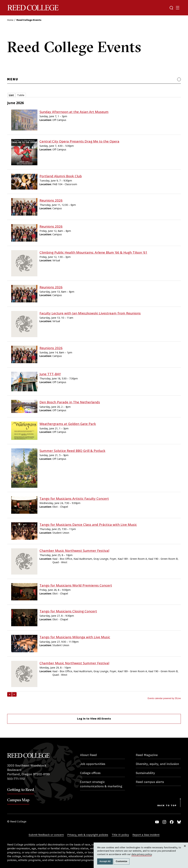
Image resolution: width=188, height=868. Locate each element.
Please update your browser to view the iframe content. (94, 96)
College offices (90, 773)
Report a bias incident (146, 835)
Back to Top (167, 806)
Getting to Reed (21, 790)
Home (10, 20)
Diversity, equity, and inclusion (157, 764)
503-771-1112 (16, 779)
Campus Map (18, 800)
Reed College (33, 8)
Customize (122, 861)
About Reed (88, 755)
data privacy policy (142, 854)
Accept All (105, 861)
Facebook (172, 822)
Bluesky (179, 822)
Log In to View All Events (94, 719)
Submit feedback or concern (46, 835)
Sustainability (145, 773)
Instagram (164, 822)
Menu (13, 79)
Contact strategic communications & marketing (101, 784)
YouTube (157, 822)
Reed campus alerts (150, 782)
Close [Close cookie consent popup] (185, 849)
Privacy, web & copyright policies (88, 835)
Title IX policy (120, 835)
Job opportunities (93, 764)
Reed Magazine (147, 755)
